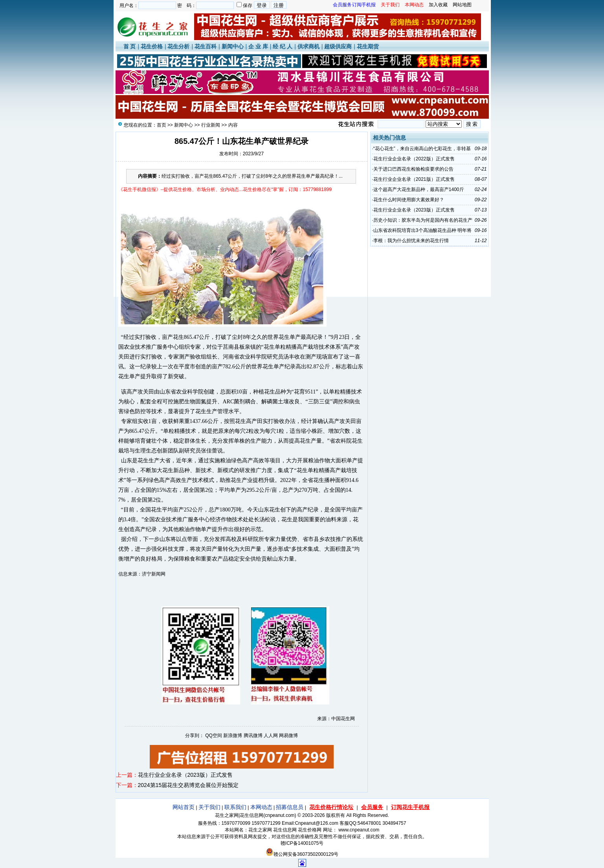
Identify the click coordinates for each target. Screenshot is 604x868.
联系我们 (235, 807)
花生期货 (368, 46)
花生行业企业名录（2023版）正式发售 (185, 775)
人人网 (271, 736)
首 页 (130, 46)
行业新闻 (211, 125)
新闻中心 (233, 46)
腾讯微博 (253, 736)
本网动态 (261, 807)
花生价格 (152, 46)
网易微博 (288, 736)
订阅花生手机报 (410, 807)
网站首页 (184, 807)
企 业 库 (258, 46)
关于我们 (209, 807)
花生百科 (206, 46)
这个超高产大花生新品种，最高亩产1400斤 (419, 189)
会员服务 (372, 807)
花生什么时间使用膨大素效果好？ (409, 200)
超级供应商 (338, 46)
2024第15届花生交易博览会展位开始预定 (188, 785)
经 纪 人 (283, 46)
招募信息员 (290, 807)
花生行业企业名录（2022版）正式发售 (414, 159)
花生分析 (178, 46)
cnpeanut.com (280, 815)
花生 (178, 337)
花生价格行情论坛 (331, 807)
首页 (162, 125)
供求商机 (308, 46)
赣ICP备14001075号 (302, 843)
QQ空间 (214, 736)
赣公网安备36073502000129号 (302, 854)
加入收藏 (438, 5)
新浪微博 (233, 736)
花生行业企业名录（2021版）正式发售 (414, 179)
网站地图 (462, 5)
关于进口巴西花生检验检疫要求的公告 (413, 169)
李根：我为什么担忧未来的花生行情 (411, 241)
